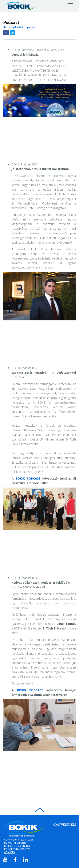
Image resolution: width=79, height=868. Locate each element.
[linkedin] (25, 860)
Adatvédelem (64, 825)
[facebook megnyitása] (6, 33)
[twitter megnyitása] (12, 33)
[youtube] (5, 859)
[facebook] (15, 860)
